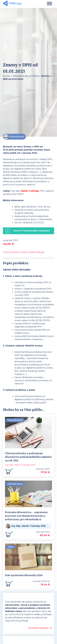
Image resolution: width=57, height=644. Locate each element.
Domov (7, 76)
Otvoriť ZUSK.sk (40, 628)
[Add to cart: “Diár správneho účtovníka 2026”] (9, 585)
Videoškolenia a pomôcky (26, 76)
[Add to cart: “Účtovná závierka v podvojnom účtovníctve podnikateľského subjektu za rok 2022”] (9, 472)
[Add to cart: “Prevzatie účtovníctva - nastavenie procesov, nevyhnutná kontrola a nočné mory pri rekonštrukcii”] (9, 535)
